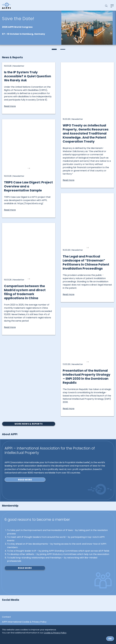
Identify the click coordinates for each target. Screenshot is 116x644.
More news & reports (29, 424)
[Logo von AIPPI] (6, 6)
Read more (25, 480)
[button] (54, 49)
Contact (6, 617)
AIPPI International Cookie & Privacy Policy (24, 622)
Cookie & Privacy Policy (55, 633)
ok (110, 639)
